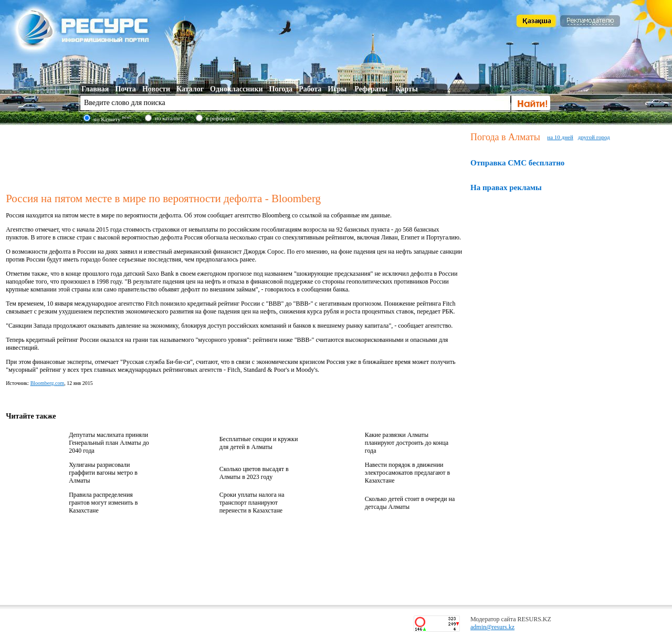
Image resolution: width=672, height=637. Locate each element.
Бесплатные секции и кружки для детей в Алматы (259, 443)
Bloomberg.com (48, 383)
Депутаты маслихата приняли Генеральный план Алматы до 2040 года (109, 443)
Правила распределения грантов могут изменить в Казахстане (103, 503)
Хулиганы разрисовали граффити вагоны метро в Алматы (103, 473)
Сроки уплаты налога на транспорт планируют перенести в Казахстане (252, 503)
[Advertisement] (236, 157)
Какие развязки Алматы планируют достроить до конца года (407, 443)
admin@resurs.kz (492, 627)
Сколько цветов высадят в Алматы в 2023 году (254, 473)
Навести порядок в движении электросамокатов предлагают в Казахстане (407, 473)
